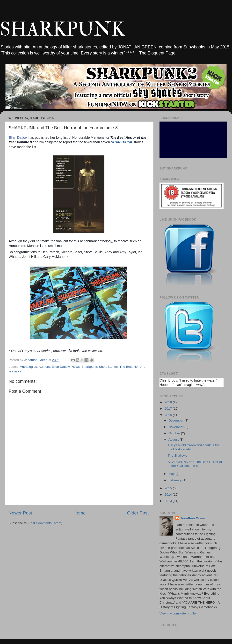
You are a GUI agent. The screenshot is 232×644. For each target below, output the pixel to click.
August (174, 440)
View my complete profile (178, 613)
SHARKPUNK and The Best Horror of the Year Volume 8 (195, 464)
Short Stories (108, 367)
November (176, 427)
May (172, 474)
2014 (169, 494)
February (175, 480)
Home (80, 513)
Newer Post (20, 513)
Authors (44, 367)
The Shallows (178, 456)
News (76, 367)
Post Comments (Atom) (45, 523)
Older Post (138, 513)
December (176, 420)
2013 (169, 501)
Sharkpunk (89, 367)
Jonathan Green (193, 518)
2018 (169, 402)
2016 (169, 415)
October (175, 433)
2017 (169, 409)
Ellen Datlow (18, 138)
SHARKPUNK (62, 30)
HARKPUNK (122, 142)
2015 (169, 488)
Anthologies (29, 367)
